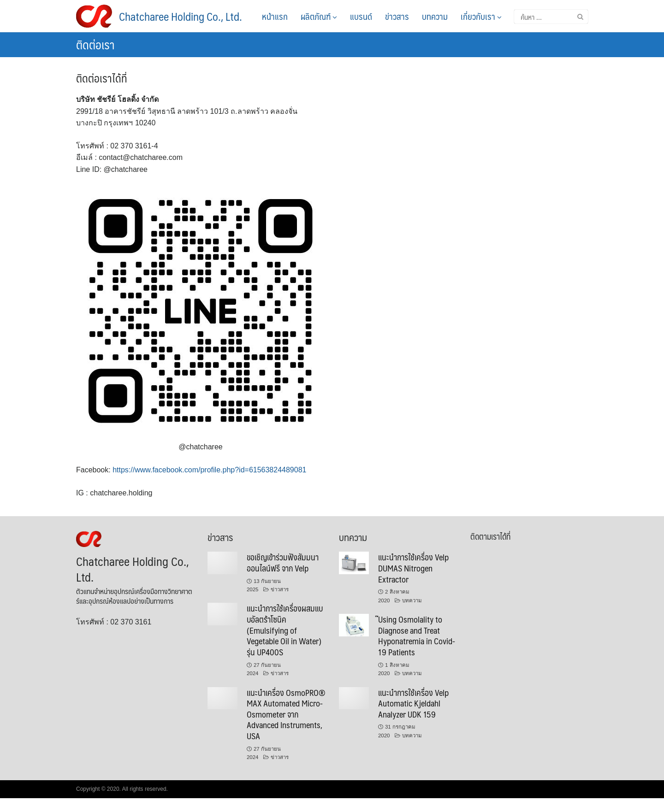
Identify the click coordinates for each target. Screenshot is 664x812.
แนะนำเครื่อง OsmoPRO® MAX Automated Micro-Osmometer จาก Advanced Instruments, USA (286, 714)
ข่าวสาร (397, 16)
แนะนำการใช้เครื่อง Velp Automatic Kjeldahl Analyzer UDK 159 (413, 703)
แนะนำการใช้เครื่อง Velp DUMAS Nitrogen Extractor (413, 568)
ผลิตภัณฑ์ (319, 16)
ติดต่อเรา (95, 44)
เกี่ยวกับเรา (481, 16)
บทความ (435, 16)
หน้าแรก (275, 16)
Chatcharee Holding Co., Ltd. (181, 16)
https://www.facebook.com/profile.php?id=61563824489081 (209, 470)
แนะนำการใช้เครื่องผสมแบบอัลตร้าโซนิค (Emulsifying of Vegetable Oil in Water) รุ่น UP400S (285, 630)
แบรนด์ (361, 16)
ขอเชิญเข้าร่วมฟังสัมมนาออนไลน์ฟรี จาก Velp (283, 562)
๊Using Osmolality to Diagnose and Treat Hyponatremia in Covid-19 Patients (417, 635)
